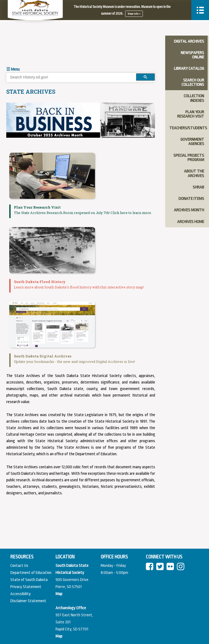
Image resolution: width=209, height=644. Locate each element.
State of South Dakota (29, 580)
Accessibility (21, 594)
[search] (69, 77)
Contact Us (19, 566)
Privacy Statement (26, 587)
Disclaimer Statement (28, 601)
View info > (134, 14)
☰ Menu (13, 69)
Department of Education (31, 573)
